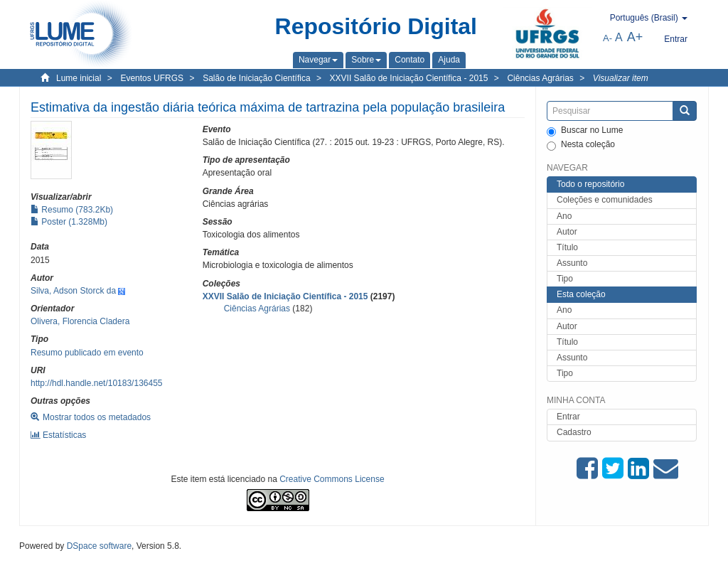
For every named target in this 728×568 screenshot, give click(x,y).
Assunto (572, 263)
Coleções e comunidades (605, 200)
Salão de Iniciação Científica (256, 78)
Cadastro (574, 432)
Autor (567, 232)
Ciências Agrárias (540, 78)
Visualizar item (621, 78)
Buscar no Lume (585, 131)
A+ (635, 37)
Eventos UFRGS (152, 78)
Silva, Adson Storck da (73, 291)
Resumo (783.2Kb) (72, 210)
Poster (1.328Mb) (69, 222)
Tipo (565, 279)
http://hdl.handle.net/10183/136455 (97, 383)
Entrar (568, 417)
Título (567, 247)
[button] (318, 60)
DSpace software (99, 546)
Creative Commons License (332, 479)
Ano (564, 216)
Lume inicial (79, 78)
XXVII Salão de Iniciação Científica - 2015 (409, 78)
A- (607, 38)
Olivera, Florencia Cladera (80, 321)
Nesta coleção (581, 145)
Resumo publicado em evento (87, 353)
